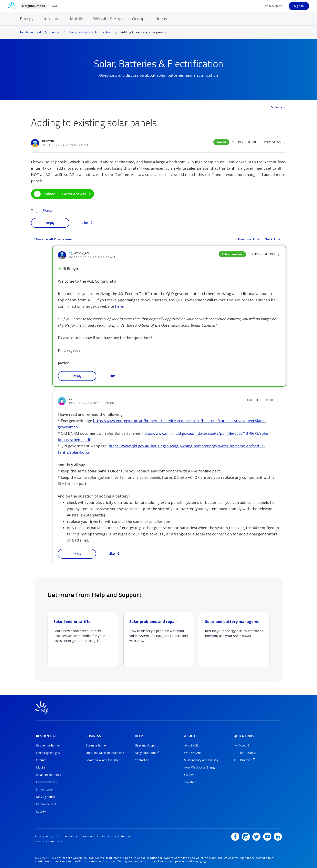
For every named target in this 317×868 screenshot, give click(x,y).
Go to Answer (74, 194)
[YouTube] (267, 835)
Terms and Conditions (95, 835)
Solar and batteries (49, 774)
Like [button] (85, 223)
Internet (52, 19)
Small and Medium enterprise (105, 752)
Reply (50, 223)
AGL (55, 6)
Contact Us (142, 759)
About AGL (191, 745)
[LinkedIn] (278, 835)
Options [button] (276, 107)
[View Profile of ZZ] (71, 399)
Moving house (45, 796)
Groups (139, 19)
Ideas (162, 19)
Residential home (48, 745)
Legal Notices (122, 835)
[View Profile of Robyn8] (48, 141)
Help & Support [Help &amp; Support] (272, 6)
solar (49, 211)
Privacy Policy (44, 835)
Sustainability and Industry (201, 759)
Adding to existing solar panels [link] (143, 32)
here (119, 306)
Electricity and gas (48, 752)
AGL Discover (243, 759)
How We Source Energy (200, 767)
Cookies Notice (67, 835)
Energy (27, 19)
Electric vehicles (46, 781)
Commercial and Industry (102, 759)
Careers (189, 774)
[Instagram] (246, 835)
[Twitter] (257, 835)
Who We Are (192, 752)
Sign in (299, 6)
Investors (190, 781)
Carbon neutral (46, 803)
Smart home (44, 789)
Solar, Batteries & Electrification (90, 32)
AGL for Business (245, 752)
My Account (241, 745)
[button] (284, 142)
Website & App (108, 19)
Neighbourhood (34, 6)
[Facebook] (235, 835)
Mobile (76, 19)
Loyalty (41, 811)
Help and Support (146, 745)
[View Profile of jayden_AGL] (82, 253)
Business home (96, 745)
